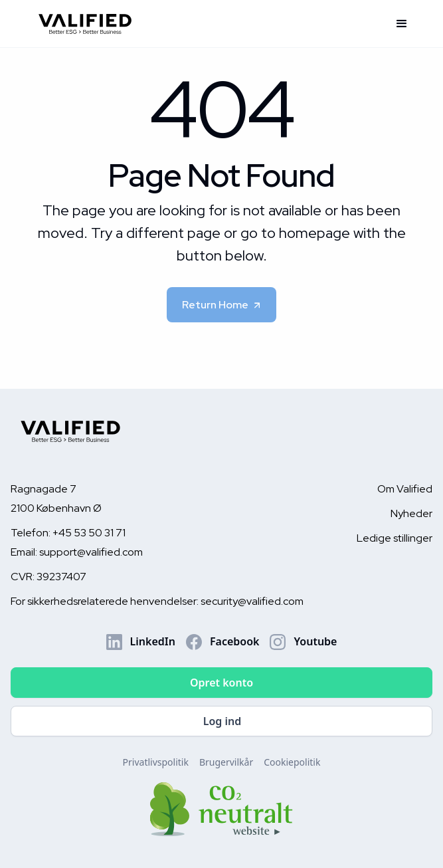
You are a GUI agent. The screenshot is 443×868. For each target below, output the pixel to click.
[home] (207, 24)
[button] (402, 24)
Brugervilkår (226, 762)
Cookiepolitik (292, 762)
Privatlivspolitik (156, 762)
